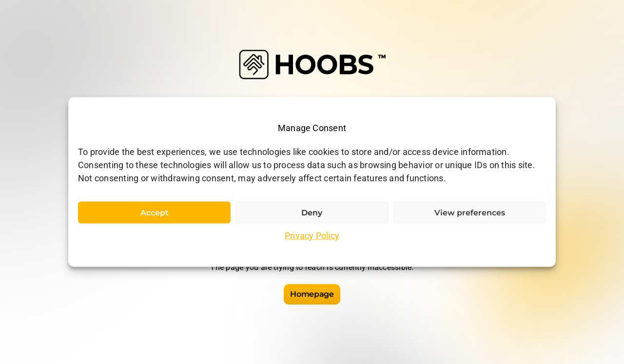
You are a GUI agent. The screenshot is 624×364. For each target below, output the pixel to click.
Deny (312, 213)
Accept (155, 213)
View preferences (470, 213)
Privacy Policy (312, 236)
